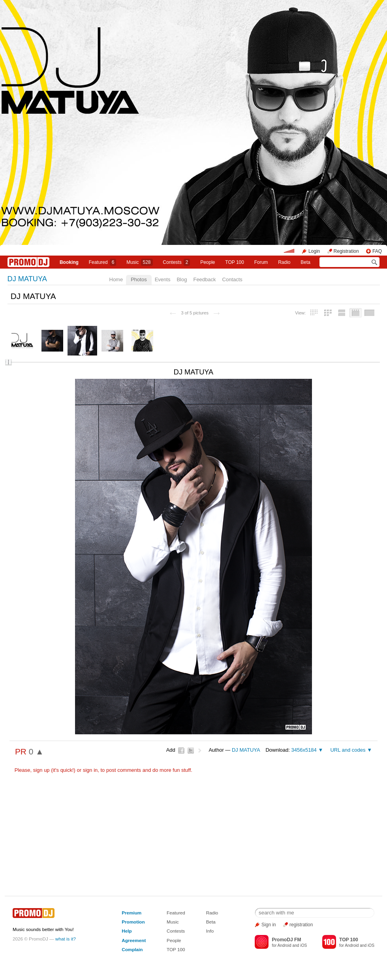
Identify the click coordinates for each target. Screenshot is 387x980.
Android (285, 945)
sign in (90, 770)
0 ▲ (36, 751)
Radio (284, 262)
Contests (176, 931)
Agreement (134, 940)
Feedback (204, 279)
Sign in (269, 925)
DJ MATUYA (27, 279)
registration (301, 925)
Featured (103, 262)
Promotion (133, 922)
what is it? (66, 939)
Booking (69, 262)
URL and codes (348, 750)
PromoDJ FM (286, 940)
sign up (41, 770)
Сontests (176, 262)
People (208, 262)
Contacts (232, 279)
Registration (346, 251)
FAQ (377, 251)
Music (139, 262)
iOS (303, 945)
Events (163, 279)
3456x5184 (304, 750)
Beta (305, 262)
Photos (139, 279)
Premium (132, 913)
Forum (261, 262)
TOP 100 (235, 262)
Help (127, 931)
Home (116, 279)
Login (314, 251)
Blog (182, 279)
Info (210, 931)
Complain (132, 949)
